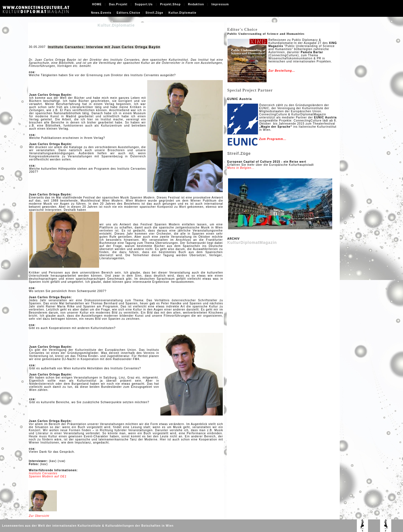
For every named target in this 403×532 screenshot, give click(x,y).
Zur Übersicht (39, 516)
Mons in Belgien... (241, 168)
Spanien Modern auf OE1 (48, 476)
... (293, 71)
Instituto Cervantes (43, 473)
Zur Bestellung (280, 71)
